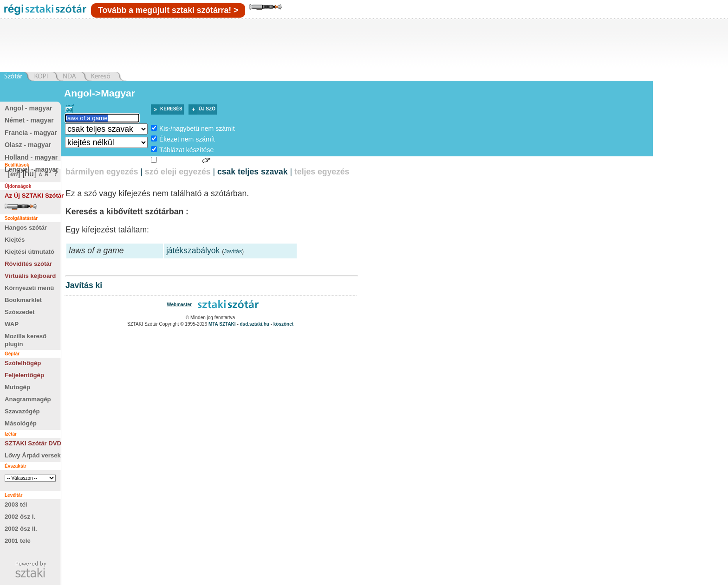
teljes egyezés (322, 172)
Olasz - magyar (28, 145)
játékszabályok (193, 251)
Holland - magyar (31, 157)
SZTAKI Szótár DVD (33, 443)
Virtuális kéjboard (30, 276)
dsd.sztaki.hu (255, 324)
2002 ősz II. (21, 529)
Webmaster (179, 305)
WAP (12, 324)
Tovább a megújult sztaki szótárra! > (168, 10)
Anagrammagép (28, 399)
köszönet (283, 324)
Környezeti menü (29, 288)
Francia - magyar (31, 133)
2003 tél (16, 505)
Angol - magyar (28, 108)
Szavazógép (22, 411)
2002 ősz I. (20, 517)
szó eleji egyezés (178, 172)
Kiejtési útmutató (29, 252)
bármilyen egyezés (102, 172)
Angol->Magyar (100, 93)
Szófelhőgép (23, 363)
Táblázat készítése (186, 150)
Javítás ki (84, 285)
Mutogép (17, 387)
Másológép (21, 423)
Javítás (233, 251)
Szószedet (20, 312)
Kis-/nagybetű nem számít (197, 129)
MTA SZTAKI (222, 324)
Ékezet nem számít (187, 139)
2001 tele (18, 541)
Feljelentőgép (24, 375)
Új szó (207, 109)
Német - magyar (29, 120)
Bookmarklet (23, 300)
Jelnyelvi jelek (179, 161)
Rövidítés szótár (28, 264)
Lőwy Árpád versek (33, 455)
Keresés (171, 109)
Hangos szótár (26, 228)
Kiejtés (15, 240)
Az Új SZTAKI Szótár (34, 196)
